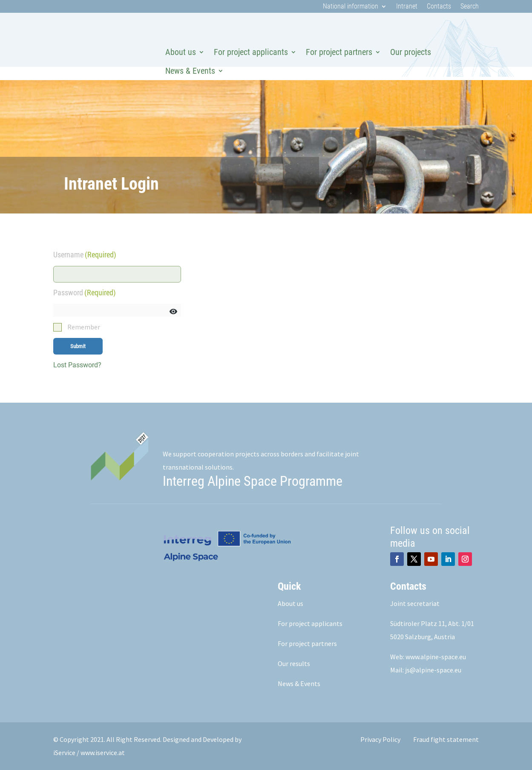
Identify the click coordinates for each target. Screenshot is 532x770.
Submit (78, 346)
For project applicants (251, 52)
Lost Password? (77, 365)
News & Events (190, 71)
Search (470, 7)
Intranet (407, 7)
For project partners (339, 52)
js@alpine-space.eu (433, 670)
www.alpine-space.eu (436, 657)
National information (351, 7)
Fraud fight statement (446, 739)
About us (181, 52)
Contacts (439, 7)
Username (85, 255)
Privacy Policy (380, 739)
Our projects (411, 52)
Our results (294, 663)
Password (85, 293)
